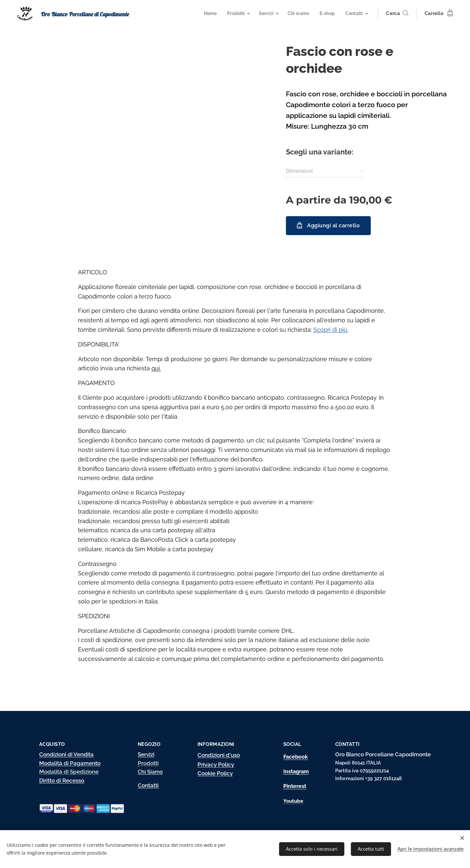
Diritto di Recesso (62, 780)
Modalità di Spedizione (69, 772)
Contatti (148, 785)
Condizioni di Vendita (66, 754)
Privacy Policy (216, 764)
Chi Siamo (150, 772)
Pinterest (295, 786)
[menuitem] (205, 13)
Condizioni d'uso (219, 755)
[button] (397, 13)
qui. (156, 368)
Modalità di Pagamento (70, 763)
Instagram (296, 771)
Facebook (296, 756)
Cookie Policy (215, 773)
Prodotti (148, 763)
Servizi (146, 754)
